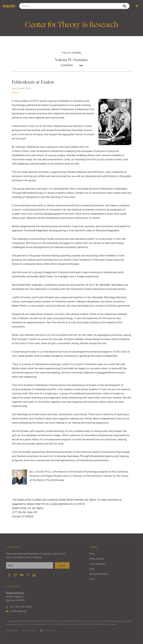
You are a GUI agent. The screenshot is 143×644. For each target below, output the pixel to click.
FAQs (92, 554)
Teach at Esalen (97, 564)
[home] (9, 6)
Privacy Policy (12, 630)
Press (92, 579)
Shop (92, 569)
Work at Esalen (97, 559)
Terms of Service (29, 630)
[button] (137, 6)
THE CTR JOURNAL (71, 53)
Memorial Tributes (99, 574)
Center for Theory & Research (72, 25)
